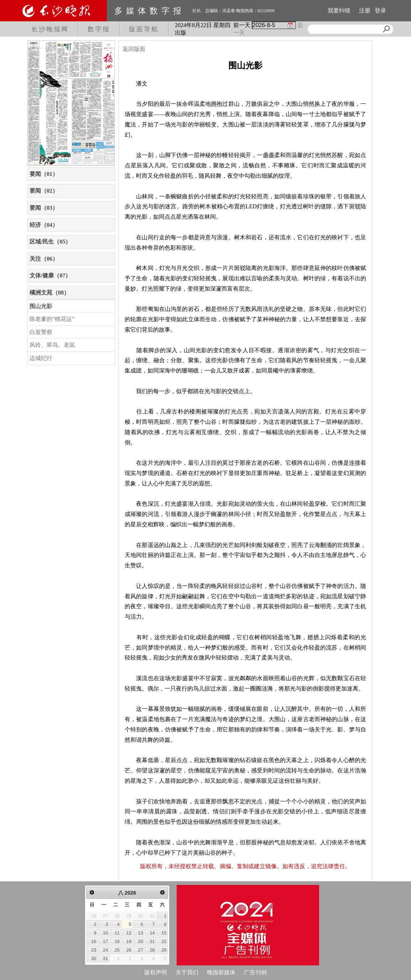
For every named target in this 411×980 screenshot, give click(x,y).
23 (94, 950)
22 (164, 941)
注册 (365, 11)
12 (129, 933)
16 (94, 941)
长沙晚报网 (50, 29)
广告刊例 (255, 972)
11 (117, 933)
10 (105, 933)
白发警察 (41, 332)
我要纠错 (339, 11)
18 (117, 941)
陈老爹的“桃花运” (52, 319)
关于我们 (187, 972)
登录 (380, 11)
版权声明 (156, 972)
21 (152, 941)
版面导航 (144, 29)
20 (140, 941)
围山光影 (41, 306)
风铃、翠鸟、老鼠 (52, 345)
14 (152, 933)
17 (105, 941)
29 (164, 950)
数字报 (99, 29)
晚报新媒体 (221, 972)
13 (140, 933)
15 (164, 933)
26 (129, 950)
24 (105, 950)
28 (152, 950)
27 (140, 950)
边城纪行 (41, 358)
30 (94, 958)
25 (117, 950)
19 (129, 941)
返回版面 (134, 49)
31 (105, 958)
